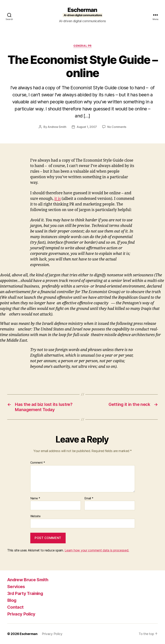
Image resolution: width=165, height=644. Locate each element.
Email (89, 498)
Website (35, 516)
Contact (15, 607)
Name (35, 498)
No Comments (117, 127)
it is (58, 199)
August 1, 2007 (87, 127)
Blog (12, 600)
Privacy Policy (21, 614)
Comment (38, 463)
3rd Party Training (25, 593)
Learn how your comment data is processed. (97, 550)
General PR (82, 46)
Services (16, 587)
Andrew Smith (57, 127)
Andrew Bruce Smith (28, 580)
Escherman (29, 634)
